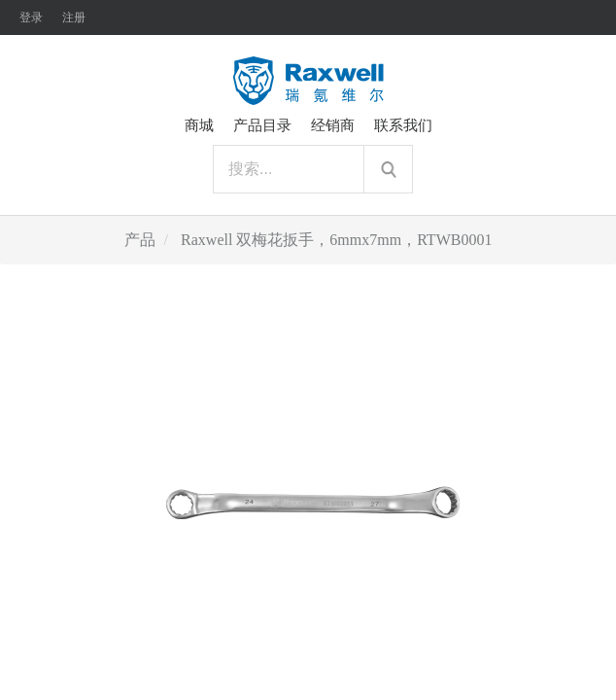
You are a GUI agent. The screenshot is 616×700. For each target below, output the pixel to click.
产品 (140, 240)
